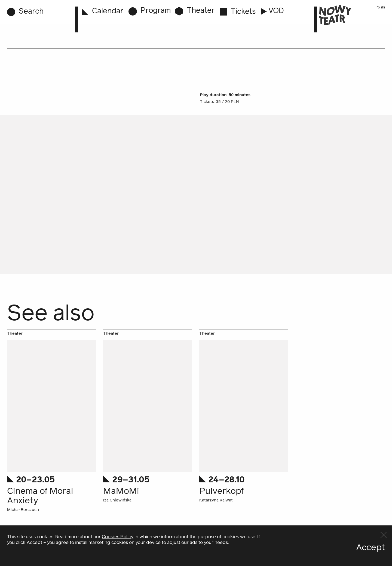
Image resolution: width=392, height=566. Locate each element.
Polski (380, 8)
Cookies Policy (118, 559)
